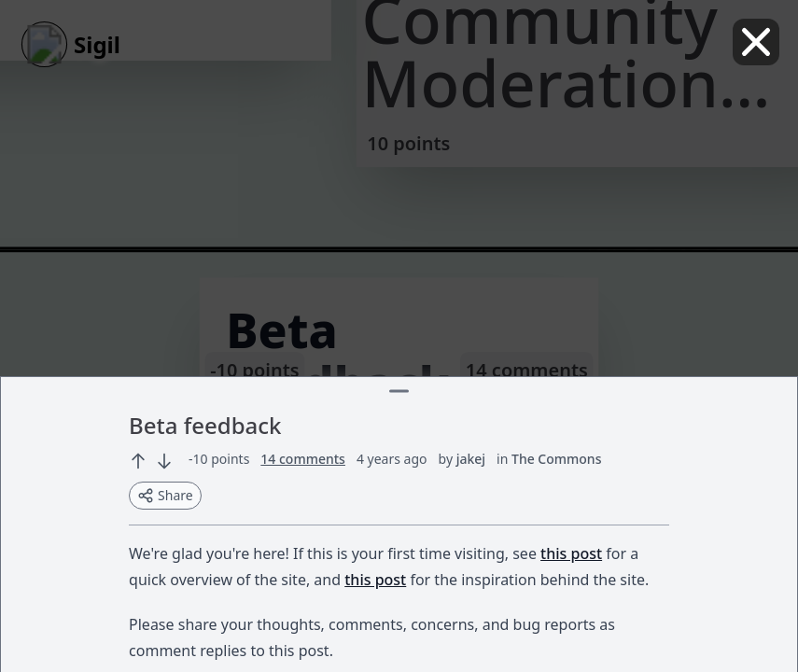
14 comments (303, 459)
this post (571, 553)
